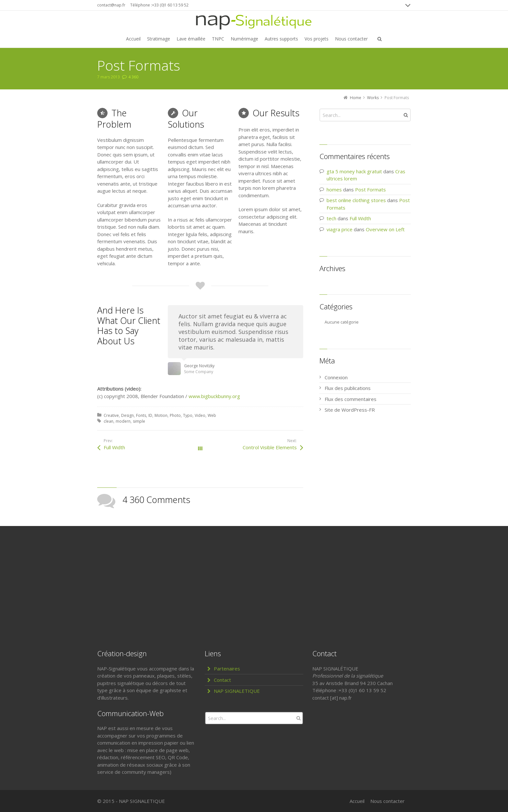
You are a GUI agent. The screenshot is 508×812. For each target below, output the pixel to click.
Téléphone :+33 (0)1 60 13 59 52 (159, 5)
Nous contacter (387, 801)
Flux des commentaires (351, 399)
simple (139, 421)
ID (150, 415)
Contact (222, 680)
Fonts (141, 415)
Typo (188, 415)
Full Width (114, 447)
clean (109, 421)
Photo (175, 415)
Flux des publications (348, 388)
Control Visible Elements (270, 447)
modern (123, 421)
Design (127, 415)
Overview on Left (385, 229)
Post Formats (370, 189)
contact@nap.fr (111, 5)
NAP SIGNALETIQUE (237, 691)
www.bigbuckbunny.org (214, 396)
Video (200, 415)
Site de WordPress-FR (350, 410)
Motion (161, 415)
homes (334, 189)
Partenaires (227, 669)
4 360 (133, 77)
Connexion (336, 377)
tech (331, 218)
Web (212, 415)
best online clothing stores (356, 200)
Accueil (357, 801)
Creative (111, 415)
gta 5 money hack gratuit (354, 171)
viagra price (340, 229)
